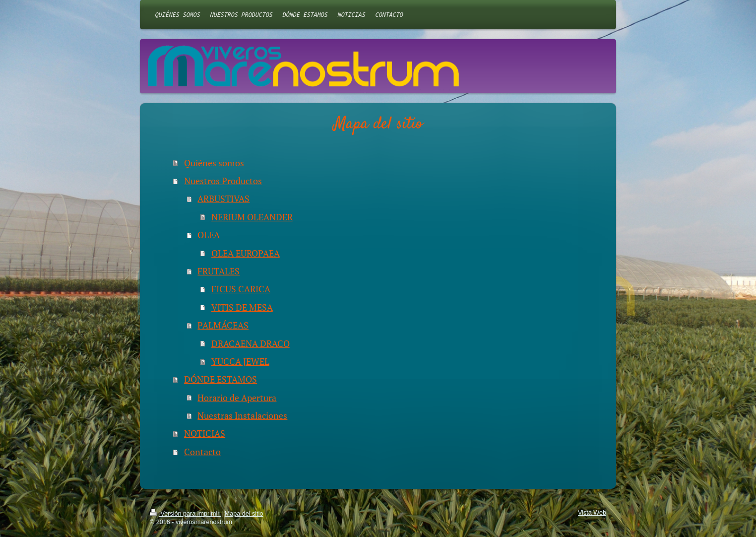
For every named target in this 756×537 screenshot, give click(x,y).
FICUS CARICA (241, 289)
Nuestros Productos (223, 181)
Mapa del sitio (244, 514)
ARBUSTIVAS (223, 199)
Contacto (202, 452)
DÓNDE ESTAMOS (220, 379)
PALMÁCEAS (223, 325)
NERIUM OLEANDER (252, 217)
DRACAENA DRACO (251, 343)
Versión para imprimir (186, 514)
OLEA (209, 235)
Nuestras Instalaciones (242, 415)
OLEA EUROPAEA (246, 253)
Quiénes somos (214, 163)
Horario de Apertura (237, 398)
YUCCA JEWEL (240, 361)
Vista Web (592, 513)
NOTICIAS (205, 433)
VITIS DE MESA (242, 307)
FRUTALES (219, 271)
